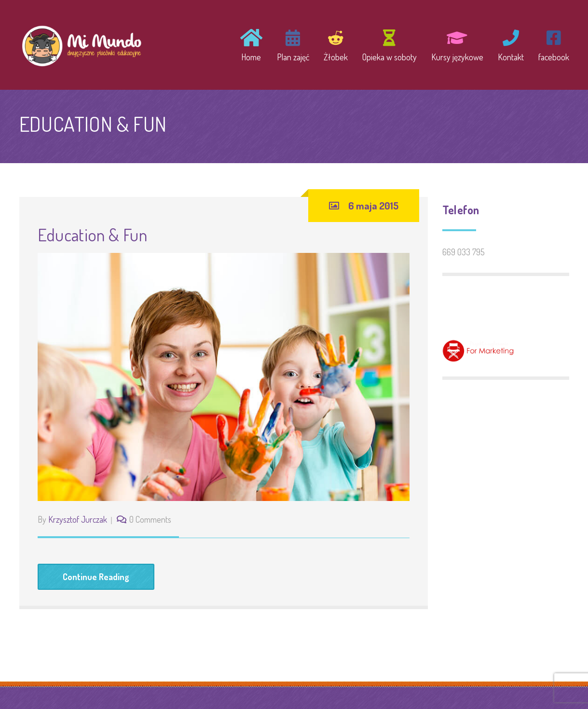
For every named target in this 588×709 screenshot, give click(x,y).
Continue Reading (96, 577)
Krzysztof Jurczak (78, 519)
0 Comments (150, 519)
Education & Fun (92, 235)
